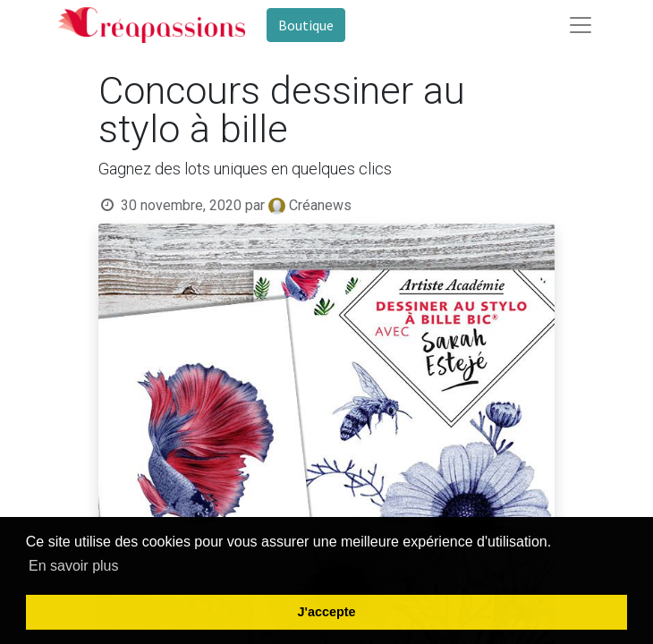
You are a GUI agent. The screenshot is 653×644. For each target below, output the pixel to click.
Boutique (306, 25)
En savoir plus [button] (74, 566)
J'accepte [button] (326, 612)
